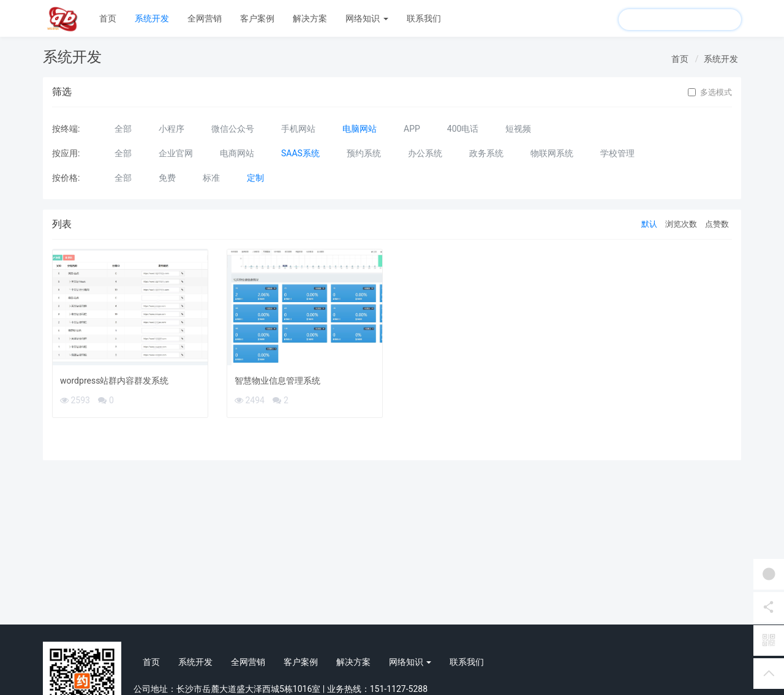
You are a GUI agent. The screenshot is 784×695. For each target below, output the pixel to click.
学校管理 (617, 153)
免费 (167, 178)
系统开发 (152, 18)
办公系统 (425, 153)
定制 (255, 178)
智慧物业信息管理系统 (277, 381)
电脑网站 (360, 129)
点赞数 (717, 224)
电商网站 (237, 153)
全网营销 (205, 18)
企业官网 (176, 153)
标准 (211, 178)
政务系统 (486, 153)
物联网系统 (552, 153)
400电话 (463, 129)
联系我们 (424, 18)
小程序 (171, 129)
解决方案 (310, 18)
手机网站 (298, 129)
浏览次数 (681, 224)
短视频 (518, 129)
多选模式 (710, 93)
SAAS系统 (300, 153)
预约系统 (364, 153)
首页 (108, 18)
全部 (123, 129)
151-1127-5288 (399, 689)
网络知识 (367, 18)
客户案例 (257, 18)
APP (412, 129)
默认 (649, 224)
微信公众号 (233, 129)
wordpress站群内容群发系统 (114, 381)
